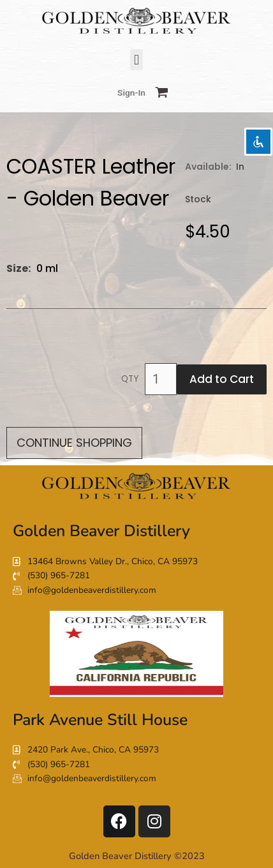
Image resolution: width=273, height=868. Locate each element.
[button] (136, 60)
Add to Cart (222, 379)
